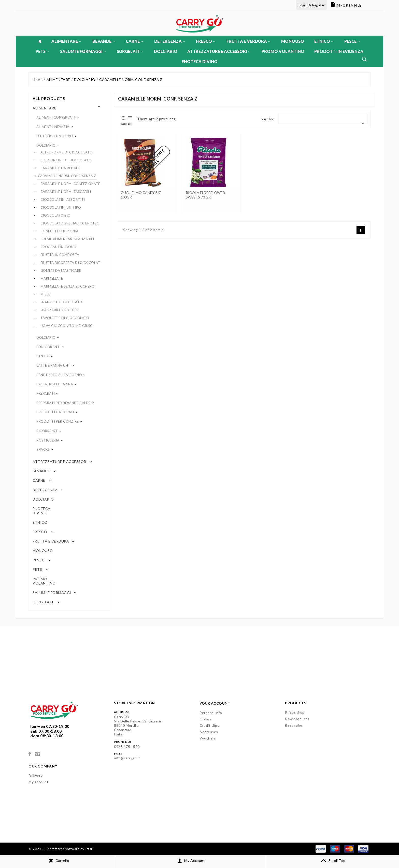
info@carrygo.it (127, 758)
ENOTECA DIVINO (200, 61)
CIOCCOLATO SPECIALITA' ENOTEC (70, 223)
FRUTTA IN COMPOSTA (60, 255)
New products (297, 719)
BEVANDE (103, 41)
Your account (215, 703)
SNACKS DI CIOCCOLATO (61, 302)
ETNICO (324, 41)
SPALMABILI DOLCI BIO (60, 310)
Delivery (35, 775)
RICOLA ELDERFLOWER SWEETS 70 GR (205, 195)
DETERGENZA (169, 41)
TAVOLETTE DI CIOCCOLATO (65, 318)
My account (38, 782)
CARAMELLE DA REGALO (61, 168)
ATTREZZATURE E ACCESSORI (219, 51)
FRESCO (205, 41)
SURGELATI (130, 51)
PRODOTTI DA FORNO (55, 412)
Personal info (211, 713)
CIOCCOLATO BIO (56, 215)
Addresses (209, 732)
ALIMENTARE (66, 41)
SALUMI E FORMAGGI (83, 51)
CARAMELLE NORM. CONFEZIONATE (70, 184)
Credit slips (209, 725)
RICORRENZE (47, 431)
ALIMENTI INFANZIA (53, 127)
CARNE (134, 41)
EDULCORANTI (49, 347)
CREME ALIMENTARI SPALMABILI (67, 239)
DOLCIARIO (166, 51)
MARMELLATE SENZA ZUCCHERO (68, 286)
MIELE (45, 294)
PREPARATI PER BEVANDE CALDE (63, 403)
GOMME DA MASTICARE (61, 271)
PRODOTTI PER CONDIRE (58, 421)
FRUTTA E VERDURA (248, 41)
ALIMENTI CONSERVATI (56, 117)
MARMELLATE (52, 278)
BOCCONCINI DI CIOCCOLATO (66, 160)
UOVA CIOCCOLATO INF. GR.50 (66, 326)
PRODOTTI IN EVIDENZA (339, 51)
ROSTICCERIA (48, 440)
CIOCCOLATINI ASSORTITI (63, 200)
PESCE (352, 41)
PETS (42, 51)
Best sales (294, 725)
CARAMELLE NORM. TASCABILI (66, 192)
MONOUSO (293, 41)
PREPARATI (46, 393)
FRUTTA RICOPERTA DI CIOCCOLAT (70, 263)
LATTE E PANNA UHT (53, 365)
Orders (206, 719)
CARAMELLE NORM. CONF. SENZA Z (67, 176)
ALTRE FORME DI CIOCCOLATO (67, 152)
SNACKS (43, 449)
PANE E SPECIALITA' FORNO (59, 375)
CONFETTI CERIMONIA (60, 231)
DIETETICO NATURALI (55, 136)
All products (49, 98)
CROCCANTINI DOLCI (58, 247)
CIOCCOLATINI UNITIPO (61, 207)
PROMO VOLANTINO (283, 51)
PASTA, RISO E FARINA (55, 384)
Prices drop (295, 712)
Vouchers (208, 738)
